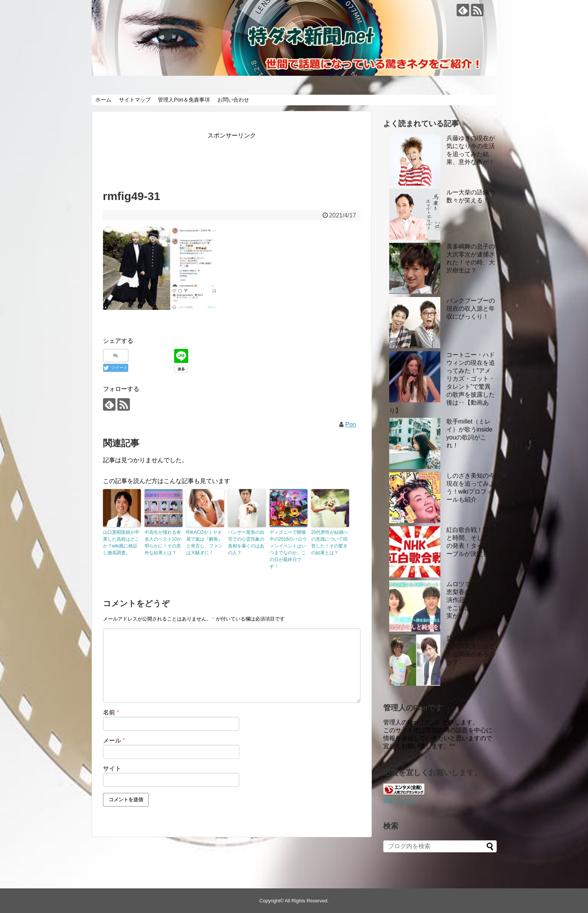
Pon (351, 424)
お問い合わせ (233, 100)
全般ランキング (400, 800)
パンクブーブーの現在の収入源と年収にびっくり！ (471, 309)
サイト (112, 768)
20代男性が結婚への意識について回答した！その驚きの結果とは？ (330, 542)
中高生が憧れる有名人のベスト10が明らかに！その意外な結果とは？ (163, 542)
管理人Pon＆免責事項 (184, 100)
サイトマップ (135, 100)
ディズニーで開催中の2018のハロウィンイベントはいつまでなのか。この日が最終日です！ (288, 549)
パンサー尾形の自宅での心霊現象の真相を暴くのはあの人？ (246, 542)
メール (114, 740)
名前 (111, 712)
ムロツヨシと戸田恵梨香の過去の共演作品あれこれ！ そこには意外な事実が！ (471, 600)
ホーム (103, 100)
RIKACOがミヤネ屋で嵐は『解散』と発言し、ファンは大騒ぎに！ (204, 542)
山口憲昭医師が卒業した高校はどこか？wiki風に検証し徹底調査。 (121, 542)
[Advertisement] (241, 158)
